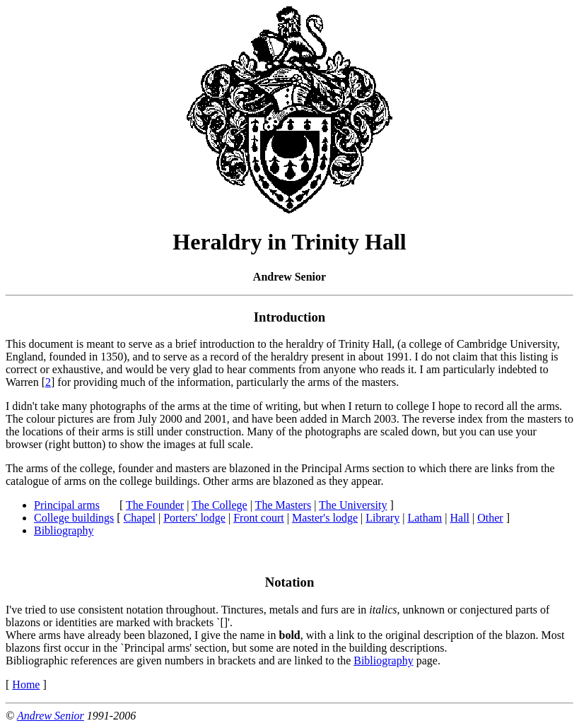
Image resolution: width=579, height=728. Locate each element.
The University (353, 505)
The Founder (155, 505)
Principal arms (67, 505)
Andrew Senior (51, 716)
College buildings (74, 518)
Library (382, 518)
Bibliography (64, 530)
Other (490, 518)
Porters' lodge (194, 518)
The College (220, 505)
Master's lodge (325, 518)
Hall (460, 518)
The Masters (283, 505)
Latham (425, 518)
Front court (259, 518)
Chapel (140, 518)
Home (26, 685)
